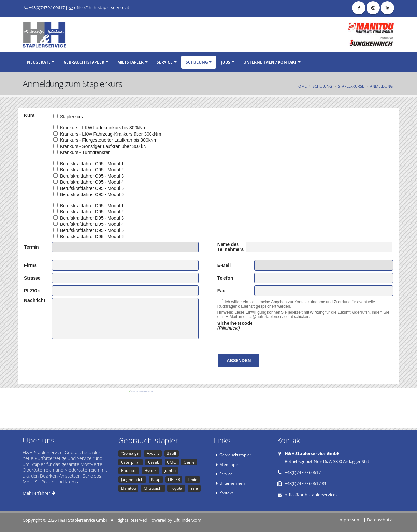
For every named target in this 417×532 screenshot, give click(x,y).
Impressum (350, 520)
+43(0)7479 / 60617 (44, 7)
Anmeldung (381, 86)
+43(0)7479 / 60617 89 (305, 483)
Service (165, 62)
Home (301, 86)
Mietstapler (130, 62)
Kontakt (226, 493)
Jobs (226, 62)
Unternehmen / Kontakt (270, 62)
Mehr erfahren (39, 493)
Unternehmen (232, 483)
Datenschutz (379, 520)
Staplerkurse (351, 86)
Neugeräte (39, 62)
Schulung (197, 62)
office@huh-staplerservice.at (99, 7)
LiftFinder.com (187, 520)
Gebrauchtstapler (84, 62)
